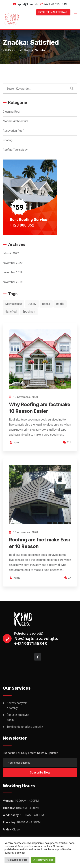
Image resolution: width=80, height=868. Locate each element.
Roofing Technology (15, 150)
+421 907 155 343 (55, 4)
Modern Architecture (16, 121)
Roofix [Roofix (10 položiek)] (60, 304)
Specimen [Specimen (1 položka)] (29, 312)
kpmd (17, 442)
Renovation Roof (13, 131)
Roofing (8, 140)
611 (67, 442)
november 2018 (13, 282)
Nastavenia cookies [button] (17, 860)
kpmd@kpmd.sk (28, 4)
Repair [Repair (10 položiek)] (46, 304)
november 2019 (13, 272)
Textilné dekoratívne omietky (25, 727)
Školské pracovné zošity (18, 717)
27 (68, 578)
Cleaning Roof (12, 112)
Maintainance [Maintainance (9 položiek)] (14, 304)
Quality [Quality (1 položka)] (32, 304)
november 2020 (13, 263)
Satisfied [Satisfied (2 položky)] (11, 312)
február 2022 (11, 253)
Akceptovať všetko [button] (43, 860)
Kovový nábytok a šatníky (17, 706)
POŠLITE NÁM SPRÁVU (53, 12)
